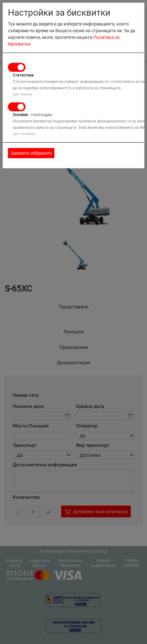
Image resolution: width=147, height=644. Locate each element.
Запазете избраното (31, 153)
